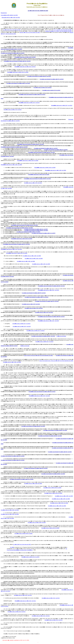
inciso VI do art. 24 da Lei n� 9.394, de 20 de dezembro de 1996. (38, 355)
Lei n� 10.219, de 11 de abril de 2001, (12, 30)
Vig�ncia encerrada (25, 346)
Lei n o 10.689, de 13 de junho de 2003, (63, 30)
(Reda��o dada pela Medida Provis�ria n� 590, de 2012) (32, 94)
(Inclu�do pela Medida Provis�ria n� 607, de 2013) (43, 336)
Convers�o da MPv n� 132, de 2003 (9, 15)
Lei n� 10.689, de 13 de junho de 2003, (22, 544)
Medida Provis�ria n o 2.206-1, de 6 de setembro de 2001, (59, 31)
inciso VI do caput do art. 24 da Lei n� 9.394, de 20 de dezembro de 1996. (56, 361)
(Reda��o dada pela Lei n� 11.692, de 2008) (25, 57)
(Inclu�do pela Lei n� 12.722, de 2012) (43, 87)
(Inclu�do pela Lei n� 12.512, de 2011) (30, 557)
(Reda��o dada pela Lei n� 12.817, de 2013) (29, 103)
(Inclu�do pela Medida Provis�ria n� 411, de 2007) (13, 53)
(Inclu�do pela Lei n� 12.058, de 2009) (33, 483)
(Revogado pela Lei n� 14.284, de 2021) (11, 17)
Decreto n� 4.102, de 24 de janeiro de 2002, (30, 32)
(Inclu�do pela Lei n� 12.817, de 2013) (21, 324)
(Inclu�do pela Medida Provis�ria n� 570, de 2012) (39, 76)
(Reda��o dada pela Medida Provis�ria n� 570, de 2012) (37, 179)
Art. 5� (12, 547)
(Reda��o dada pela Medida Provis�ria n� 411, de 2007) (31, 144)
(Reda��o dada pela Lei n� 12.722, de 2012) (11, 249)
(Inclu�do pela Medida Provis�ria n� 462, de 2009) (33, 426)
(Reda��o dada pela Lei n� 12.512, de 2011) (25, 67)
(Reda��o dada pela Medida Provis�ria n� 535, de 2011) (17, 61)
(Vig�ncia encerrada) (61, 336)
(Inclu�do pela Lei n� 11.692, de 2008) (32, 256)
